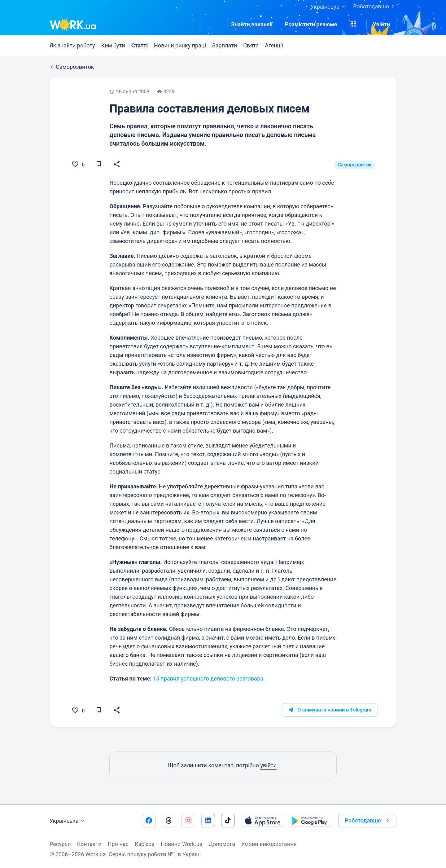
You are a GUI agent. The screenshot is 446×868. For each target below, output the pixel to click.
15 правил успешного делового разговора (208, 679)
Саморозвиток (355, 165)
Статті (140, 45)
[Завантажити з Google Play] (310, 821)
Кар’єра (145, 844)
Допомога (222, 844)
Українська (68, 821)
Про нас (118, 844)
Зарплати (225, 45)
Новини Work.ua (182, 844)
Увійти (382, 24)
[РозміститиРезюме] (311, 24)
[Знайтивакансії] (252, 24)
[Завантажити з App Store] (263, 821)
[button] (353, 24)
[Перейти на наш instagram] (188, 821)
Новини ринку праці (180, 45)
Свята (251, 45)
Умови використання (269, 844)
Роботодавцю (375, 7)
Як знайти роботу (72, 45)
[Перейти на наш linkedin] (208, 821)
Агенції (274, 45)
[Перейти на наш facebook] (149, 821)
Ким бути (113, 45)
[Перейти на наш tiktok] (228, 821)
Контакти (89, 844)
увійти (268, 765)
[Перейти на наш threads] (168, 821)
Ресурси (60, 844)
